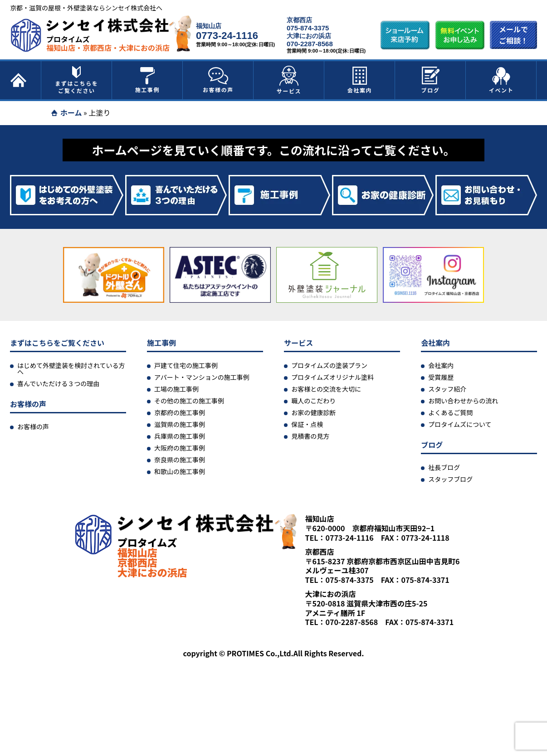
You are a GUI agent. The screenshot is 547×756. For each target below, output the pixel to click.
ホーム (71, 112)
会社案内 (360, 80)
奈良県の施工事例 (180, 460)
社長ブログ (444, 467)
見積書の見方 (310, 436)
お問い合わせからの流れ (463, 401)
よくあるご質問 (450, 412)
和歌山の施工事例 (180, 471)
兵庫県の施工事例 (180, 436)
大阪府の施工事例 (180, 448)
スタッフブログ (450, 479)
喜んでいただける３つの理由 (58, 383)
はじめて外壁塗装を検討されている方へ (71, 368)
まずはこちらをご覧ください (76, 80)
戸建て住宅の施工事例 (186, 365)
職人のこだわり (313, 401)
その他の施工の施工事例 (189, 401)
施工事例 (147, 80)
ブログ (431, 80)
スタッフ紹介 (447, 389)
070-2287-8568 (310, 44)
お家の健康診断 (313, 412)
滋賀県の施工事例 (180, 424)
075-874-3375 (308, 28)
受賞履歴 (441, 377)
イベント (501, 80)
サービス (289, 80)
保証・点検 (307, 424)
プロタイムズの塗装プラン (329, 365)
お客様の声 (218, 80)
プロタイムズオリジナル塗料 (332, 377)
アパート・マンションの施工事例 (202, 377)
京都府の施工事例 (180, 412)
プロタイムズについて (460, 424)
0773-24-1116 (227, 36)
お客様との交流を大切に (326, 389)
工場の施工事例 (176, 389)
